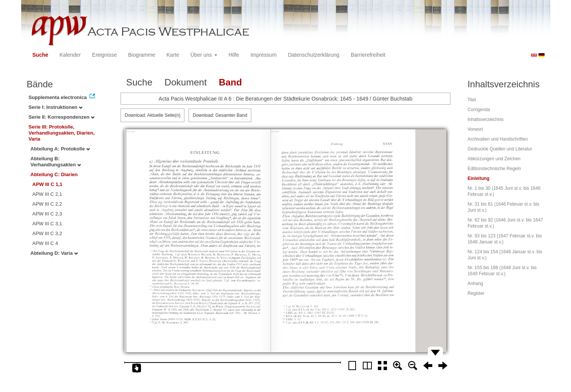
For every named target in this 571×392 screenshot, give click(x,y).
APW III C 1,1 (47, 184)
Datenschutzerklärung (314, 55)
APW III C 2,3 (47, 214)
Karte (173, 55)
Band (230, 82)
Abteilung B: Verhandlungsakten (56, 162)
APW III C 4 (45, 243)
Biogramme (142, 55)
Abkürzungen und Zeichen (494, 159)
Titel (472, 100)
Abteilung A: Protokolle (60, 149)
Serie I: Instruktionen (56, 107)
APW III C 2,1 (47, 194)
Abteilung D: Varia (54, 253)
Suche (40, 55)
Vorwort (475, 129)
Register (476, 293)
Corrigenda (479, 110)
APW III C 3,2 (47, 233)
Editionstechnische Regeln (494, 169)
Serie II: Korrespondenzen (62, 117)
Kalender (70, 55)
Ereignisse (104, 55)
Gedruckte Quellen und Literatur (500, 149)
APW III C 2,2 (47, 204)
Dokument (186, 82)
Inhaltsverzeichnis (485, 119)
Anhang (475, 284)
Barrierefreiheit (368, 55)
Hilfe (234, 55)
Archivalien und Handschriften (497, 139)
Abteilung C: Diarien (54, 174)
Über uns (204, 55)
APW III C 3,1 (47, 224)
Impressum (264, 55)
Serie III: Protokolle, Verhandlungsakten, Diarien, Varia (62, 133)
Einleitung (478, 178)
